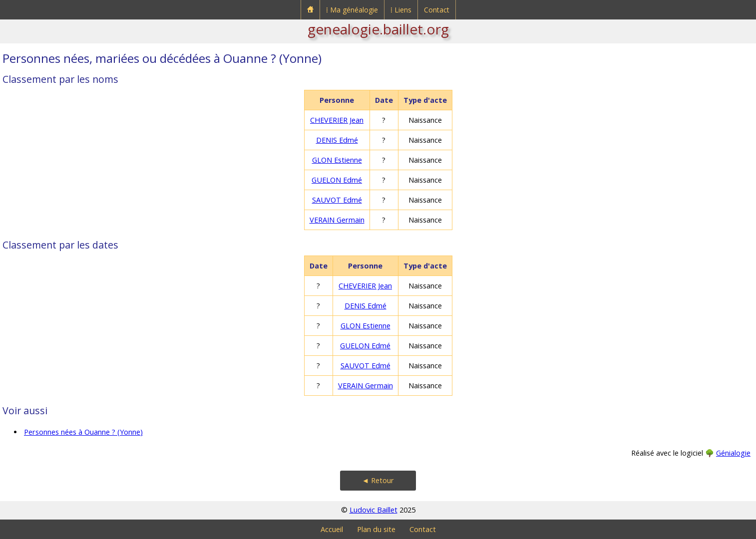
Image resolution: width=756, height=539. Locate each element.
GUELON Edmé (337, 180)
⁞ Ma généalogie (352, 10)
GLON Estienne (337, 160)
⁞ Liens (401, 10)
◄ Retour (378, 480)
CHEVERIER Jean (337, 120)
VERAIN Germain (337, 220)
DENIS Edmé (337, 140)
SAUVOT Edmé (337, 200)
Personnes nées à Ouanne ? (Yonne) (83, 432)
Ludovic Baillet (374, 510)
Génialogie (733, 453)
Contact (437, 10)
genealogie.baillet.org (378, 29)
